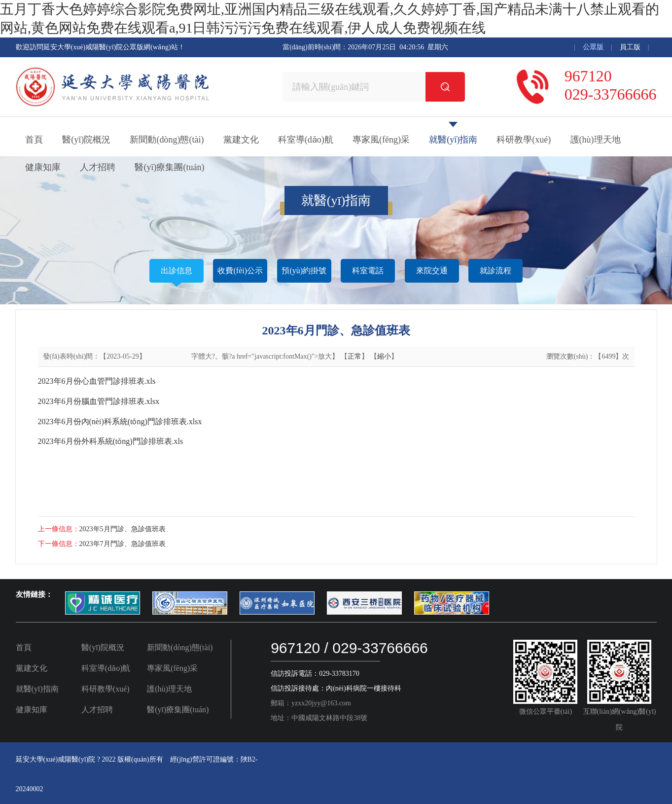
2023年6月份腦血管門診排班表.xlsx (99, 401)
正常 (354, 356)
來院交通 (432, 271)
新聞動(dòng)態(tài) (167, 140)
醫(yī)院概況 (86, 140)
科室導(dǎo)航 (306, 140)
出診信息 (177, 271)
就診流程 (495, 271)
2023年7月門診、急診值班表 (123, 544)
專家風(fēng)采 (381, 140)
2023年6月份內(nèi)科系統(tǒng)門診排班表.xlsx (120, 421)
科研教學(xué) (524, 140)
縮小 (384, 356)
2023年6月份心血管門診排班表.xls (97, 381)
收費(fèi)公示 (240, 271)
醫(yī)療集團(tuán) (169, 167)
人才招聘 (98, 167)
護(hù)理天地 (596, 140)
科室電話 (368, 271)
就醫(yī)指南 (453, 140)
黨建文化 (241, 140)
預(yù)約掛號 (304, 271)
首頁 (34, 140)
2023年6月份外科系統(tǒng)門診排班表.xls (111, 441)
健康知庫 (43, 167)
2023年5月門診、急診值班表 (123, 529)
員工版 (630, 47)
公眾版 (593, 47)
